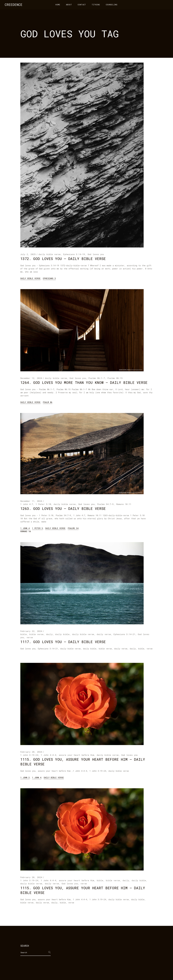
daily (49, 634)
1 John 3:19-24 (29, 755)
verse (30, 637)
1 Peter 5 (37, 528)
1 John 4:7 (27, 504)
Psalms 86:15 (115, 378)
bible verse (36, 634)
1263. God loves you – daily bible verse (63, 508)
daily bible (62, 634)
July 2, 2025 (28, 254)
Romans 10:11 (124, 504)
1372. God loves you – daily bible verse (63, 259)
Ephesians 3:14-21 (124, 634)
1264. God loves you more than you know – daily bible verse (84, 382)
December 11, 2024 (31, 501)
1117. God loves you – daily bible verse (63, 642)
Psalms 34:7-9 (105, 504)
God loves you (96, 254)
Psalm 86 (48, 402)
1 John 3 (25, 777)
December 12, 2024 (31, 378)
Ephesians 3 (49, 278)
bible (24, 634)
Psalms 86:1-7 (97, 378)
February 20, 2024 (31, 752)
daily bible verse (50, 254)
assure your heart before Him (77, 755)
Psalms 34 (73, 528)
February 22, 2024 (31, 631)
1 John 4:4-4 (49, 755)
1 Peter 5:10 (43, 504)
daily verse (104, 634)
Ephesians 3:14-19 (74, 254)
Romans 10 (26, 531)
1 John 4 (25, 528)
